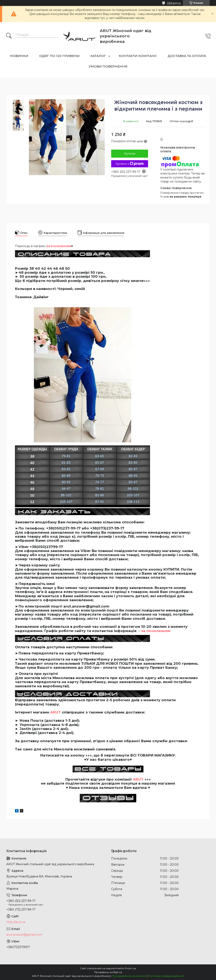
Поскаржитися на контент (129, 976)
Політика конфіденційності (166, 976)
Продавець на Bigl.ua (108, 972)
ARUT (55, 712)
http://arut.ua (16, 922)
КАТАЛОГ (98, 56)
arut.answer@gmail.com (24, 935)
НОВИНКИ (19, 56)
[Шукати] (9, 36)
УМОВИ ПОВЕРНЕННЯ (108, 66)
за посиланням (156, 631)
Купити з (130, 164)
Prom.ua (130, 968)
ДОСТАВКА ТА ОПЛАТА (187, 56)
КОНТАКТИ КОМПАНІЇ (138, 56)
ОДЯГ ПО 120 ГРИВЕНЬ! (59, 56)
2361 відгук (174, 3)
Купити (130, 154)
